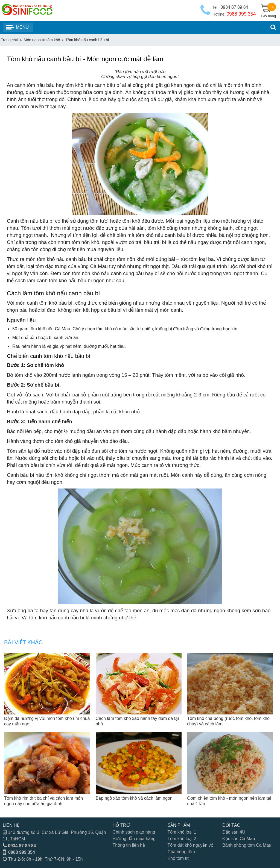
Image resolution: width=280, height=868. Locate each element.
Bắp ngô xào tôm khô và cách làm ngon (134, 798)
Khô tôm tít (178, 858)
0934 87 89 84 (22, 846)
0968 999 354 (22, 852)
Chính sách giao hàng (134, 832)
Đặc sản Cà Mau (239, 839)
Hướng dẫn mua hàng (134, 839)
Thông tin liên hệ (129, 845)
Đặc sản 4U (234, 832)
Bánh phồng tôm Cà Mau (247, 845)
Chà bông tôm (181, 852)
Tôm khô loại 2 (182, 839)
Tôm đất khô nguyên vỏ (190, 845)
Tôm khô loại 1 (182, 832)
